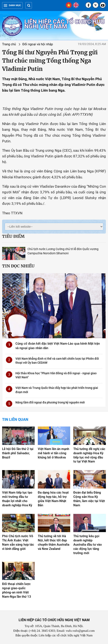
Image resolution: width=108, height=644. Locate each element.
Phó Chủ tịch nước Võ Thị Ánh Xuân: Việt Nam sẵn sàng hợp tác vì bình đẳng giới (18, 542)
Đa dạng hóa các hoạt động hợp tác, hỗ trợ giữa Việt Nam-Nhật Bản (53, 499)
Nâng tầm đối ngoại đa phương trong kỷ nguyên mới (50, 402)
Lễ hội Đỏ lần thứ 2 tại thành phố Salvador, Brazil (18, 453)
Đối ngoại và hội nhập (38, 44)
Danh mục (12, 5)
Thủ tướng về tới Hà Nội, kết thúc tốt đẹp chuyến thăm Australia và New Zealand (54, 542)
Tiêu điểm (13, 236)
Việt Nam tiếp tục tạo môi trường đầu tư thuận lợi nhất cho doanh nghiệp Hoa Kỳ (17, 499)
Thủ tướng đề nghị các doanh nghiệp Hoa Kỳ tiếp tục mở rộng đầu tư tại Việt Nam (89, 455)
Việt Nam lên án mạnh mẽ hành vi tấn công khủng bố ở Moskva (53, 453)
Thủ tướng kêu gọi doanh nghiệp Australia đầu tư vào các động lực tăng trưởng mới (88, 545)
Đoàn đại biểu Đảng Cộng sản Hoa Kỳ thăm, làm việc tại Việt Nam (89, 499)
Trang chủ (9, 44)
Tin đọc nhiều (18, 266)
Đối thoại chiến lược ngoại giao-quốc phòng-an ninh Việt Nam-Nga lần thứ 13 (17, 590)
